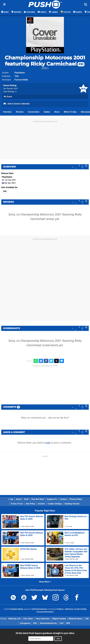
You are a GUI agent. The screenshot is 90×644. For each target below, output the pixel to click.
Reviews (20, 112)
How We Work (38, 499)
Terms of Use (17, 504)
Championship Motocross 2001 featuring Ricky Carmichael (45, 61)
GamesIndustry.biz (48, 623)
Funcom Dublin (21, 80)
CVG (62, 623)
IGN (87, 619)
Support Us (52, 499)
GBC (5, 191)
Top (11, 499)
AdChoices (69, 609)
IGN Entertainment (40, 609)
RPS (68, 623)
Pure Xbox (28, 619)
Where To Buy (70, 112)
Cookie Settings (55, 504)
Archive (41, 504)
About (19, 499)
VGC (35, 623)
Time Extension (43, 619)
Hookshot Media (17, 609)
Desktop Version (72, 504)
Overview (7, 112)
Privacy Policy (76, 499)
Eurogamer (25, 623)
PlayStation (20, 73)
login (48, 443)
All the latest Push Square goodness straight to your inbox (45, 633)
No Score (8, 97)
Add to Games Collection (16, 104)
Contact (63, 499)
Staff (26, 499)
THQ (17, 76)
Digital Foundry (59, 619)
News (57, 112)
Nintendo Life (15, 619)
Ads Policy (30, 504)
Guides (47, 112)
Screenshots (34, 112)
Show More (45, 582)
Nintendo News (76, 619)
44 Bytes (60, 609)
